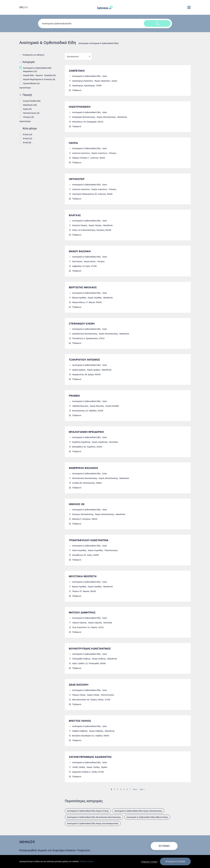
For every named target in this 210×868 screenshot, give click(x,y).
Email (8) (27, 142)
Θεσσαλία (114, 442)
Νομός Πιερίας (95, 225)
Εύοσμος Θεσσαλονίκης (83, 514)
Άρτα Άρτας (77, 261)
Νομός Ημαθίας (95, 298)
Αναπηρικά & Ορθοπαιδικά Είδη (86, 76)
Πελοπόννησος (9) (31, 113)
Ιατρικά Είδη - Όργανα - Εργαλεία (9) (39, 75)
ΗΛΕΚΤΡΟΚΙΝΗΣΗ (80, 107)
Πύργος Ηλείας (79, 695)
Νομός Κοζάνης (99, 659)
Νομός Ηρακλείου (102, 81)
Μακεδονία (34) (30, 105)
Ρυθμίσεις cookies (149, 862)
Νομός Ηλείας (93, 695)
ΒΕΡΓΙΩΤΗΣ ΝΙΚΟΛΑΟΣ (83, 287)
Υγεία (104, 76)
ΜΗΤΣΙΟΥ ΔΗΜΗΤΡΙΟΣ (82, 613)
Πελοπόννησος (111, 550)
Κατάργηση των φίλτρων (33, 55)
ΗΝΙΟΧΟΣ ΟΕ (77, 504)
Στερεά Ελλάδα (112, 406)
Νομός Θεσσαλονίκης (106, 117)
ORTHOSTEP (77, 179)
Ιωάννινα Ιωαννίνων (81, 153)
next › (135, 789)
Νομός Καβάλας (96, 731)
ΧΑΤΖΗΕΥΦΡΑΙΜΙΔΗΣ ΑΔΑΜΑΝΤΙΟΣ (90, 757)
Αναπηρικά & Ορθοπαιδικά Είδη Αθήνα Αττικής (147, 817)
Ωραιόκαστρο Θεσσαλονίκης (85, 334)
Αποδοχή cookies (175, 861)
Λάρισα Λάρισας (79, 623)
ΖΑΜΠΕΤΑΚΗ (77, 71)
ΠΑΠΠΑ (73, 143)
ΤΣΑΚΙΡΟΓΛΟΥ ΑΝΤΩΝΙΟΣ (84, 360)
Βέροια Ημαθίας (79, 298)
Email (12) (28, 138)
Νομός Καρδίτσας (100, 442)
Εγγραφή (164, 846)
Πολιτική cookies (87, 861)
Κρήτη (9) (27, 109)
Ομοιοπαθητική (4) (31, 83)
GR (21, 7)
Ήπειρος (113, 153)
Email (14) (28, 134)
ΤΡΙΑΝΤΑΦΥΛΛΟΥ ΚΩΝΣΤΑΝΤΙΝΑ (89, 540)
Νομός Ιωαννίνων (99, 153)
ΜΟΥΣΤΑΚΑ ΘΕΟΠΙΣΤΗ (83, 576)
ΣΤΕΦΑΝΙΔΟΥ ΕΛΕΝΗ (82, 324)
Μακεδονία (122, 117)
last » (142, 789)
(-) (21, 67)
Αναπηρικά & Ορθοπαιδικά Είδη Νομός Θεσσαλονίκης (138, 811)
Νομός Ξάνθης (93, 767)
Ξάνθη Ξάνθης (79, 767)
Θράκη (104, 767)
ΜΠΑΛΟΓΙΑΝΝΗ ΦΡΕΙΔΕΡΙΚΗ (86, 432)
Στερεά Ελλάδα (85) (32, 101)
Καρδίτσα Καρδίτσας (81, 442)
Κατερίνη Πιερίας (80, 225)
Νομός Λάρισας (95, 623)
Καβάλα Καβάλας (80, 731)
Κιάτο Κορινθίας (79, 550)
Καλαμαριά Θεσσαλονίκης (84, 117)
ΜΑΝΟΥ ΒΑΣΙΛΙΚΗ (80, 251)
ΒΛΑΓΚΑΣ (75, 215)
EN (26, 7)
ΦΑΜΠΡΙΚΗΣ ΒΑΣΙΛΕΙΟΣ (83, 468)
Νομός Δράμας (94, 370)
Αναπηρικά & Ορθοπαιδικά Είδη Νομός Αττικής (88, 811)
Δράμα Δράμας (79, 370)
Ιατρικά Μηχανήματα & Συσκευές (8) (39, 79)
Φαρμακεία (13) (30, 71)
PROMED (74, 396)
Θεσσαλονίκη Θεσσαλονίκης (85, 478)
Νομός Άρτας (90, 261)
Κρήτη (114, 81)
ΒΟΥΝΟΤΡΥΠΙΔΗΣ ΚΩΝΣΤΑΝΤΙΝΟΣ (90, 649)
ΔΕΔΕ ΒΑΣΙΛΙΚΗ (79, 685)
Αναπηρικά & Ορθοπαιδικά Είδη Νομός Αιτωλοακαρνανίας (93, 823)
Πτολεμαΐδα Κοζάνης (81, 659)
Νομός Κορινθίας (95, 550)
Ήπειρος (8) (28, 117)
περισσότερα (25, 88)
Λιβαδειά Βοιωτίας (80, 406)
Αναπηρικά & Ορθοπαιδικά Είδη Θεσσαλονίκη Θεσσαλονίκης (94, 817)
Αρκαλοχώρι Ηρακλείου (83, 81)
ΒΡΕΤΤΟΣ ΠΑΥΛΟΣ (80, 721)
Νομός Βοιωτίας (97, 406)
